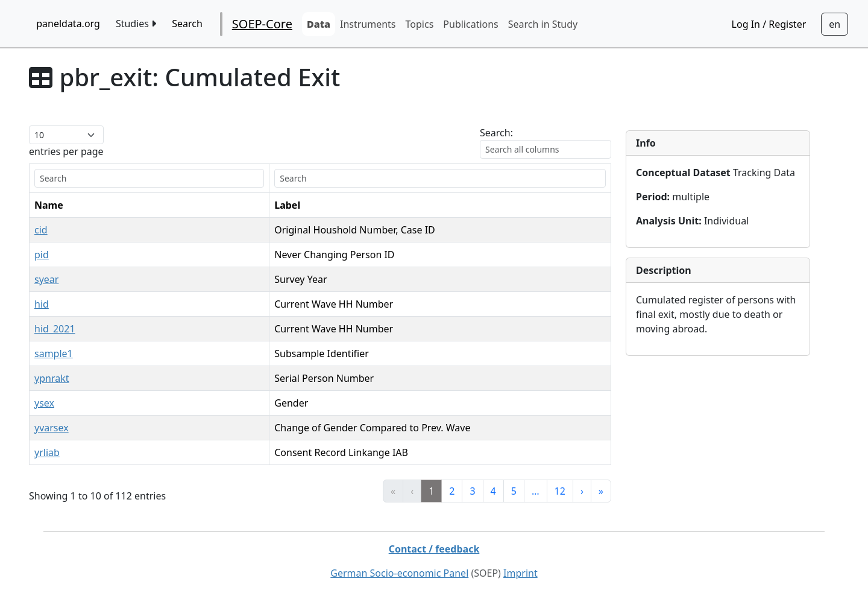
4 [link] (493, 491)
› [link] (582, 491)
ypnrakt (52, 378)
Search (187, 24)
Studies (136, 24)
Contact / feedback (434, 549)
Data (319, 24)
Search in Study (543, 24)
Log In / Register (769, 24)
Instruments (368, 24)
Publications (470, 24)
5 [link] (514, 491)
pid (42, 255)
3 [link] (472, 491)
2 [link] (452, 491)
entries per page (66, 151)
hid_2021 (55, 329)
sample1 (54, 353)
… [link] (536, 491)
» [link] (601, 491)
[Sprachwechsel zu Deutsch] (835, 24)
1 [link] (431, 491)
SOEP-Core (262, 24)
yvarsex (52, 428)
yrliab (47, 452)
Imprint (520, 573)
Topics (420, 24)
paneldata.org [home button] (68, 24)
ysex (44, 403)
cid (41, 230)
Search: (496, 133)
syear (46, 279)
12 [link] (560, 491)
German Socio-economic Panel (399, 573)
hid (42, 304)
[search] (149, 178)
